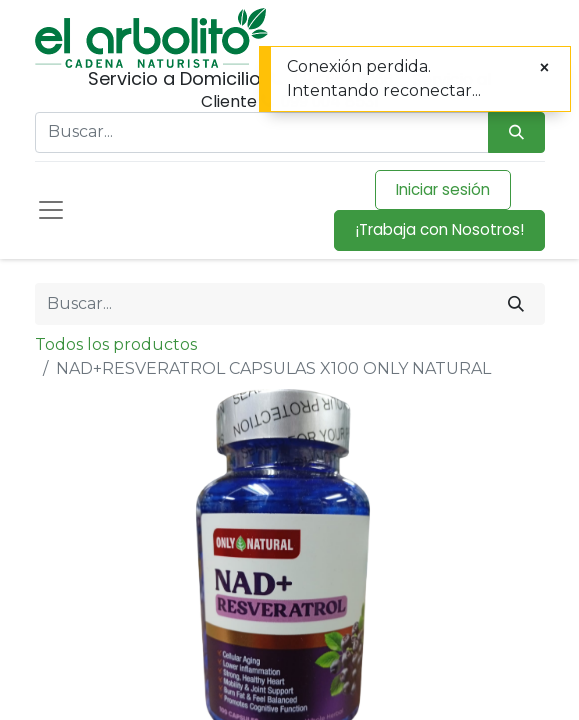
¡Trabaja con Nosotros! (439, 229)
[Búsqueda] (516, 132)
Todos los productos (116, 344)
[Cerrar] (544, 68)
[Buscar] (516, 304)
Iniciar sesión (443, 189)
